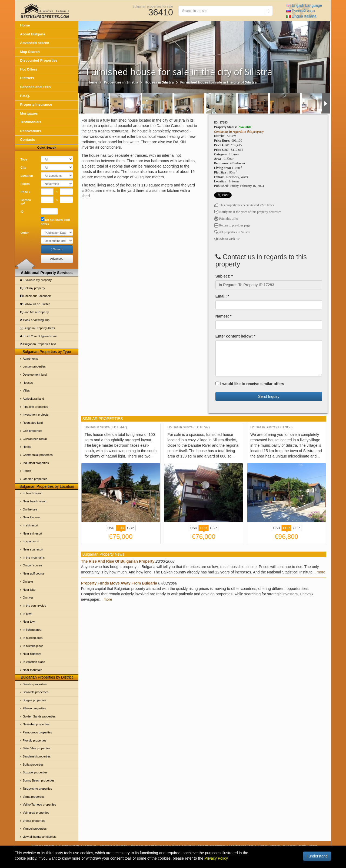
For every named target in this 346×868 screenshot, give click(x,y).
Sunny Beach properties (39, 780)
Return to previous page (232, 225)
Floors (25, 184)
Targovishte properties (37, 789)
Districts (27, 78)
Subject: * (224, 276)
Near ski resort (32, 533)
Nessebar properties (36, 724)
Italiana (301, 16)
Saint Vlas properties (36, 748)
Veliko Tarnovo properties (39, 804)
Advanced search (35, 43)
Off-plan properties (35, 479)
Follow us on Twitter (35, 304)
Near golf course (34, 573)
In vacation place (34, 662)
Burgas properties (34, 700)
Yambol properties (35, 829)
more (321, 572)
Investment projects (36, 415)
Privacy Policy (216, 858)
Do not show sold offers (55, 221)
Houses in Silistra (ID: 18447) (106, 427)
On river (28, 597)
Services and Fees (35, 87)
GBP (130, 528)
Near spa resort (33, 549)
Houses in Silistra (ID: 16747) (189, 427)
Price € (25, 192)
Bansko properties (35, 684)
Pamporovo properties (37, 732)
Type (24, 159)
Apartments (30, 359)
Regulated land (33, 423)
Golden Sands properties (39, 716)
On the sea (30, 509)
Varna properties (34, 797)
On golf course (32, 565)
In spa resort (31, 541)
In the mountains (34, 557)
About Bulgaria (33, 34)
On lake (28, 582)
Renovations (31, 131)
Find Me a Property (34, 312)
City (23, 168)
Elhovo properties (34, 708)
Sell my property (33, 288)
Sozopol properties (35, 772)
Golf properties (32, 431)
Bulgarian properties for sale (153, 6)
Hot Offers (29, 69)
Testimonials (31, 122)
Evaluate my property (36, 280)
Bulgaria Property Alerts (38, 328)
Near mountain (32, 670)
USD (111, 528)
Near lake (29, 590)
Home (25, 25)
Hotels (27, 447)
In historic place (33, 646)
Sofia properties (33, 764)
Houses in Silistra (159, 82)
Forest (27, 471)
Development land (35, 375)
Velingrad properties (36, 813)
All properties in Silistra (232, 232)
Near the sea (31, 517)
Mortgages (29, 113)
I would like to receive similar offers (250, 384)
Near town (29, 622)
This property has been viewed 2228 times (244, 205)
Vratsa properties (34, 821)
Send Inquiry (269, 396)
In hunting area (33, 638)
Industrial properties (36, 463)
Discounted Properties (39, 60)
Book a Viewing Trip (35, 320)
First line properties (35, 407)
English (304, 5)
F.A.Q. (25, 96)
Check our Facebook (35, 296)
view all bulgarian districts (40, 837)
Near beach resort (35, 501)
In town (27, 614)
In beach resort (33, 493)
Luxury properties (34, 366)
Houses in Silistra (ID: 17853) (271, 427)
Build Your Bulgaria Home (39, 336)
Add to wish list (227, 239)
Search (57, 249)
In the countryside (34, 606)
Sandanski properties (37, 756)
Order (25, 233)
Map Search (30, 52)
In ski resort (30, 525)
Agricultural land (33, 399)
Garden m (26, 202)
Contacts (28, 140)
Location (27, 176)
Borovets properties (36, 692)
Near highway (32, 654)
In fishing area (32, 630)
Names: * (224, 316)
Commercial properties (38, 455)
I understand (317, 856)
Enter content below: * (235, 336)
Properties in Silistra (121, 82)
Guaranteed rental (35, 439)
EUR (121, 529)
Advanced (57, 259)
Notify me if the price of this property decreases (248, 212)
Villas (26, 390)
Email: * (222, 296)
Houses (28, 383)
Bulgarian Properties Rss (38, 344)
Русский (301, 11)
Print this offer (226, 219)
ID (22, 212)
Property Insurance (36, 104)
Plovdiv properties (34, 740)
